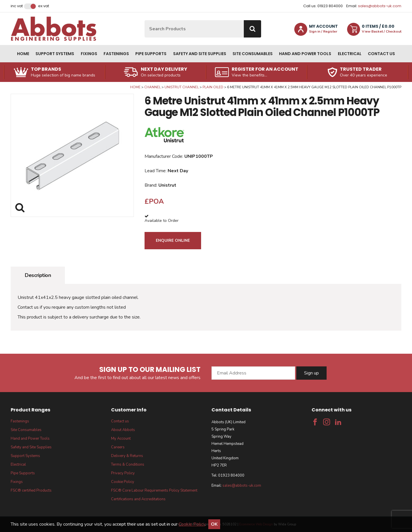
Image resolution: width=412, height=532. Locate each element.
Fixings (89, 54)
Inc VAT (17, 6)
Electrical (350, 54)
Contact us (381, 54)
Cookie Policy (123, 482)
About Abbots (123, 430)
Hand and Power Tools (305, 54)
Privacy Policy (123, 473)
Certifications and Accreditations (138, 499)
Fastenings (116, 54)
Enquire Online (173, 240)
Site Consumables (253, 54)
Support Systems (55, 54)
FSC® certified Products (31, 490)
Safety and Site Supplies (200, 54)
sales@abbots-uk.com (380, 6)
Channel (152, 87)
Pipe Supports (151, 54)
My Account (121, 439)
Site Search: (145, 20)
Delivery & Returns (127, 456)
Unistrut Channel (182, 87)
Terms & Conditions (128, 464)
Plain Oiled (213, 87)
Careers (118, 447)
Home (23, 54)
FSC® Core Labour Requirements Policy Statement (154, 490)
